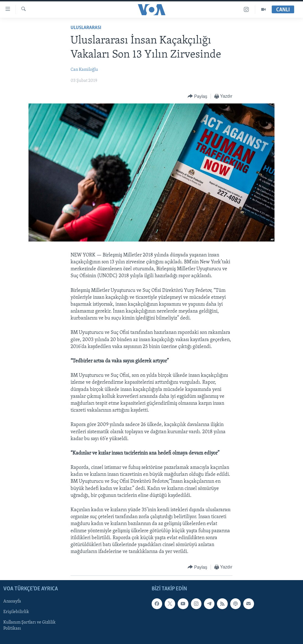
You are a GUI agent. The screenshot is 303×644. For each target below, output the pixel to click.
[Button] (197, 96)
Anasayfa (12, 602)
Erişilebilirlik (16, 612)
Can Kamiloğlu (84, 70)
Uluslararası (86, 28)
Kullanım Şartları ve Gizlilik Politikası (29, 626)
